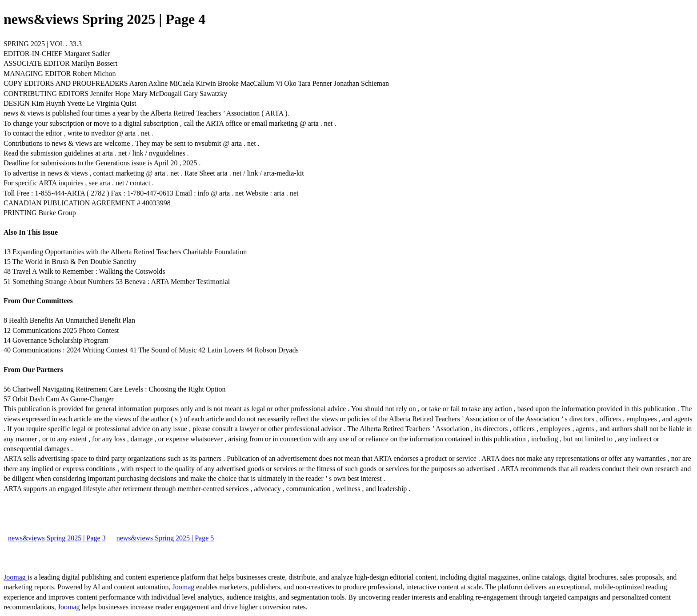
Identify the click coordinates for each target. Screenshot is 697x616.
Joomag (16, 577)
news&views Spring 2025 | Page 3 (57, 538)
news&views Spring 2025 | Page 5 (165, 538)
